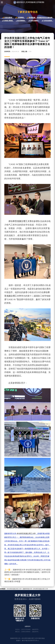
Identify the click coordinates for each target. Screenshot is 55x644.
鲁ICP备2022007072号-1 (30, 641)
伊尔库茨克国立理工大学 (20, 221)
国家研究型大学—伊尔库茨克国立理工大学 (35, 589)
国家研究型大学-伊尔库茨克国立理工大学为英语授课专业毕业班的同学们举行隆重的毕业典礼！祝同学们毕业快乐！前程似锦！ (27, 572)
